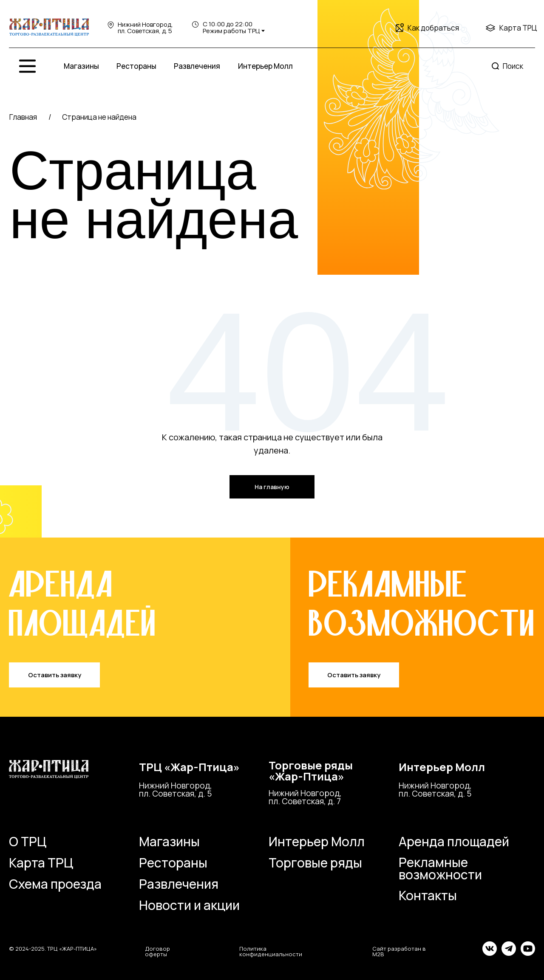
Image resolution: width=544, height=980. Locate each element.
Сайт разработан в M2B (399, 951)
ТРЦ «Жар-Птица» (189, 767)
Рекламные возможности (440, 869)
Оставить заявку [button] (55, 675)
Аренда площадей (454, 841)
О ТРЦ (28, 841)
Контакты (428, 895)
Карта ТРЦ (518, 28)
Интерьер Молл (265, 66)
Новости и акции (189, 905)
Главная (23, 117)
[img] (49, 28)
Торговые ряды (315, 863)
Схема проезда (55, 884)
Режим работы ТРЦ (231, 31)
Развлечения (197, 66)
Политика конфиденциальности (271, 951)
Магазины (81, 66)
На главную (272, 487)
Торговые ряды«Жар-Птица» (311, 771)
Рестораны (136, 66)
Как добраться (433, 28)
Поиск (513, 66)
